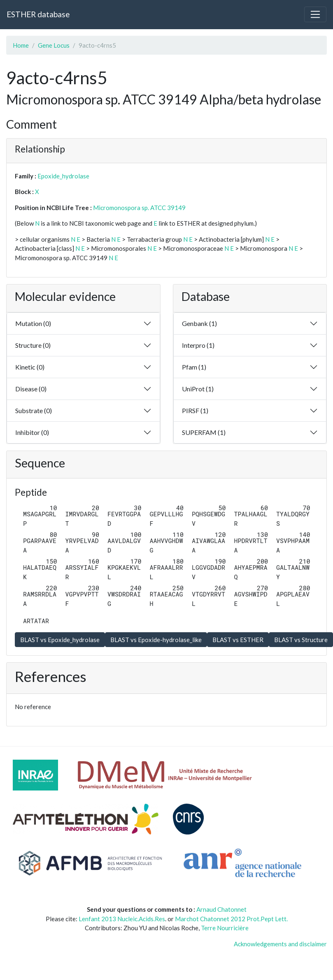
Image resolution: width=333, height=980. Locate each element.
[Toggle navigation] (315, 14)
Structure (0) (33, 345)
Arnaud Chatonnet (221, 909)
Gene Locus (54, 45)
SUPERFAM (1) (204, 432)
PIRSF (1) (195, 410)
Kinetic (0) (30, 367)
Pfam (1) (194, 367)
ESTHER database (38, 14)
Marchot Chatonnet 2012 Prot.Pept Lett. (231, 919)
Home (21, 45)
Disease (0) (31, 389)
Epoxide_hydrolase (63, 176)
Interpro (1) (198, 345)
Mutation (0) (33, 323)
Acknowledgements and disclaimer (280, 944)
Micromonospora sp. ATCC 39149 (139, 208)
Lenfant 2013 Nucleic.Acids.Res (122, 919)
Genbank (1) (199, 323)
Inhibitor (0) (32, 432)
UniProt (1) (198, 389)
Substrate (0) (34, 410)
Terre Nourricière (225, 928)
